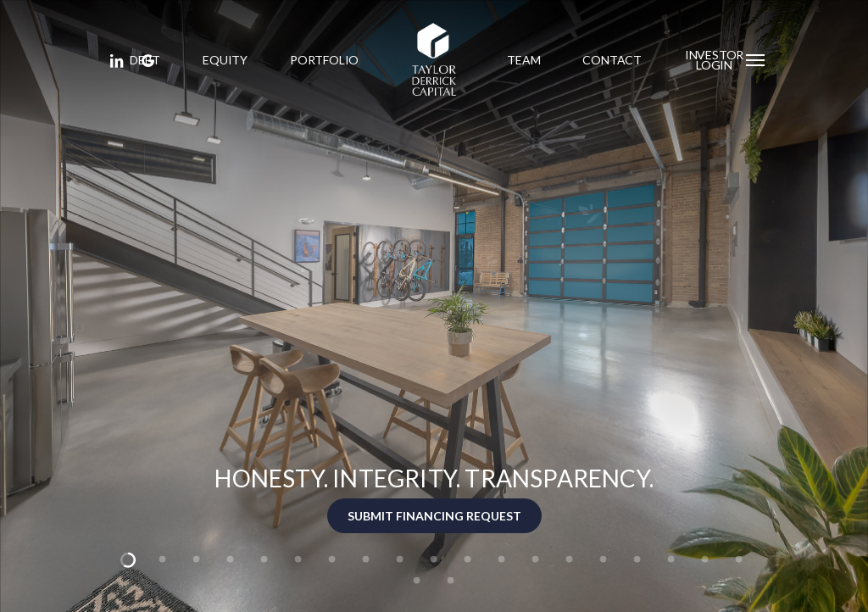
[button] (756, 59)
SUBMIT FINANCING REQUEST (434, 516)
